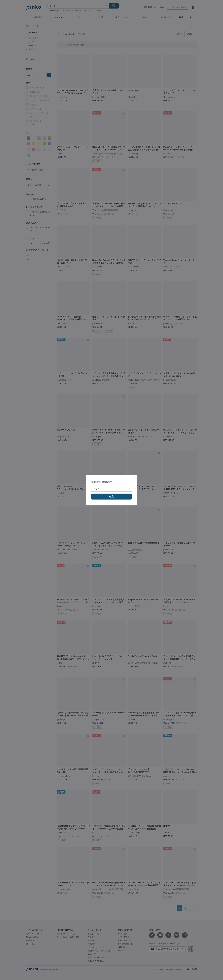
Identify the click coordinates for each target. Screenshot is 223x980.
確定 (111, 496)
